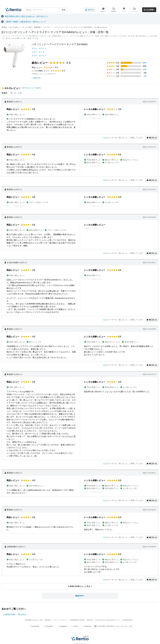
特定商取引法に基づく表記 (34, 620)
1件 (145, 76)
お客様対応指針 (128, 620)
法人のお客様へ (149, 10)
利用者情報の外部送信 (77, 620)
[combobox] (46, 10)
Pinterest (86, 626)
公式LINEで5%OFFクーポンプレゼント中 (113, 626)
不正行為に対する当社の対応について (108, 620)
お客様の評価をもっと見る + (80, 586)
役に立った (152, 138)
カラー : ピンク (38, 52)
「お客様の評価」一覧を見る (14, 614)
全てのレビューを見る (31, 88)
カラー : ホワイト (39, 48)
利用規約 (48, 620)
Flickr (74, 626)
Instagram (62, 626)
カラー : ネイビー (39, 56)
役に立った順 (16, 93)
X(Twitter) (48, 626)
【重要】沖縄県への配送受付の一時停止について (25, 22)
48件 (145, 63)
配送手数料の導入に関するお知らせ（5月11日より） (27, 16)
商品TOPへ (37, 78)
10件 (145, 69)
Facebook (34, 626)
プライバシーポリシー (61, 620)
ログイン (90, 10)
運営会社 (90, 620)
